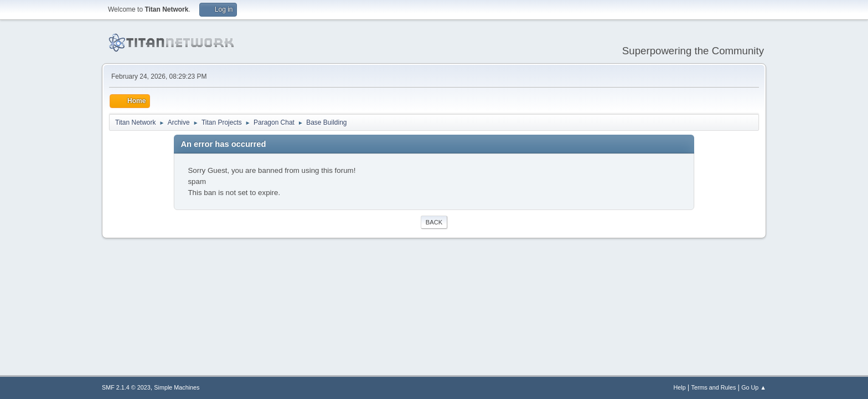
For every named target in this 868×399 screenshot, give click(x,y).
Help (680, 387)
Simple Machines (177, 387)
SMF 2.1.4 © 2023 (126, 387)
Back (434, 222)
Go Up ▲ (754, 387)
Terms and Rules (714, 387)
